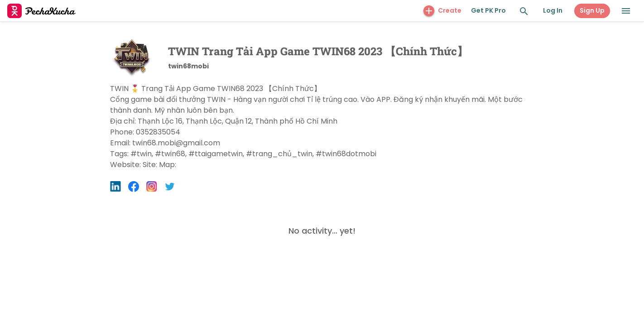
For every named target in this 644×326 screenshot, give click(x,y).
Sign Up (592, 10)
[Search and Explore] (524, 11)
